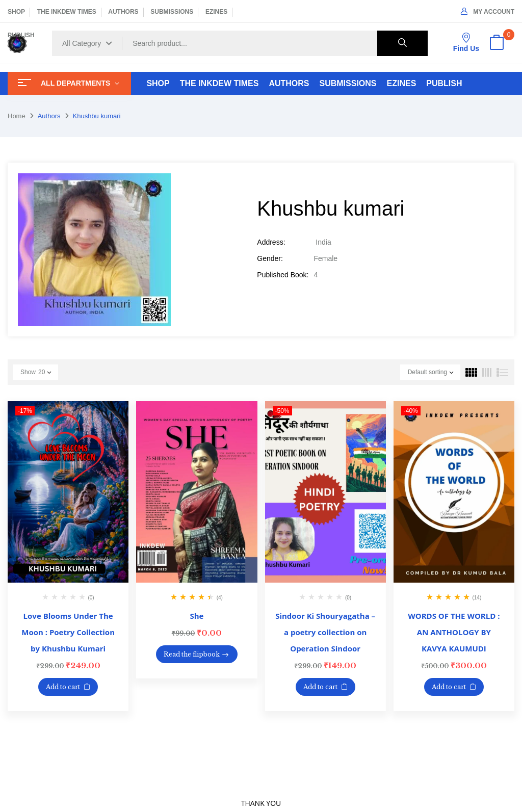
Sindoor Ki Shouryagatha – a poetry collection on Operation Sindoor (325, 632)
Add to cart (63, 687)
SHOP (16, 12)
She (197, 616)
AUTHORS (123, 12)
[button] (497, 43)
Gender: (270, 258)
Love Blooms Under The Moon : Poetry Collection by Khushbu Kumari (68, 632)
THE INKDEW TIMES (67, 12)
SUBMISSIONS (172, 12)
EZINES (216, 12)
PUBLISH (21, 35)
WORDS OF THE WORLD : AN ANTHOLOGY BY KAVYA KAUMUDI (454, 632)
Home (17, 116)
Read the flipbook (192, 654)
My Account (488, 12)
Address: (271, 242)
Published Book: (283, 275)
